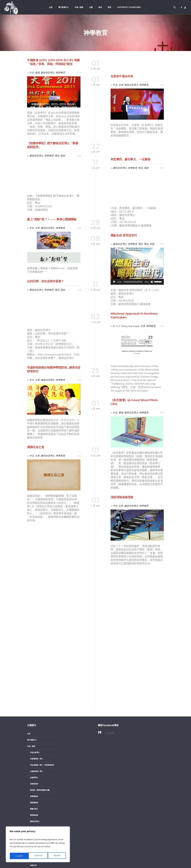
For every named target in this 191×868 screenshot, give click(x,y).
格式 (29, 753)
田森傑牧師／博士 (37, 615)
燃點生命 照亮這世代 (124, 235)
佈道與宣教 (34, 715)
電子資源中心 (32, 596)
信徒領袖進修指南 (122, 497)
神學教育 (60, 73)
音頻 (152, 244)
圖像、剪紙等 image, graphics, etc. (43, 811)
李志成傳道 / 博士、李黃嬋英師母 (42, 621)
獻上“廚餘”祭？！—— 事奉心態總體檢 (52, 219)
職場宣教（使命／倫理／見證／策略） (44, 734)
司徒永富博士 (35, 608)
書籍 (37, 73)
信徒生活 (33, 721)
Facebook (110, 589)
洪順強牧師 (34, 640)
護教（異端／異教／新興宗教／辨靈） (44, 746)
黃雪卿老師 (34, 652)
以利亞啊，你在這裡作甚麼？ (46, 281)
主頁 (29, 590)
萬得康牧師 (34, 659)
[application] (137, 282)
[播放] (114, 282)
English (136, 326)
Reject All (38, 856)
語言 (29, 818)
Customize (19, 856)
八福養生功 (34, 696)
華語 (35, 790)
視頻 (63, 156)
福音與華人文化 (36, 740)
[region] (38, 845)
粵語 (146, 244)
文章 (121, 85)
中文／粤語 (34, 825)
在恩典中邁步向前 (122, 76)
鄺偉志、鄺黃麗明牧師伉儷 (40, 684)
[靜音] (152, 282)
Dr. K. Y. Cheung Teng (123, 326)
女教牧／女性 (35, 702)
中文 (32, 73)
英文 (35, 771)
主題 (29, 690)
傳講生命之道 (36, 447)
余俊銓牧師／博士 (37, 627)
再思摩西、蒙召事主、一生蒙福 (130, 159)
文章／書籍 (34, 759)
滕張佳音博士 (48, 73)
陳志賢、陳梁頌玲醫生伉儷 (40, 646)
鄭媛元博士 (34, 665)
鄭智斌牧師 (34, 671)
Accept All (57, 856)
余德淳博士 (34, 634)
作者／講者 (31, 602)
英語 (35, 796)
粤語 (57, 156)
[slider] (133, 282)
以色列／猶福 (35, 709)
